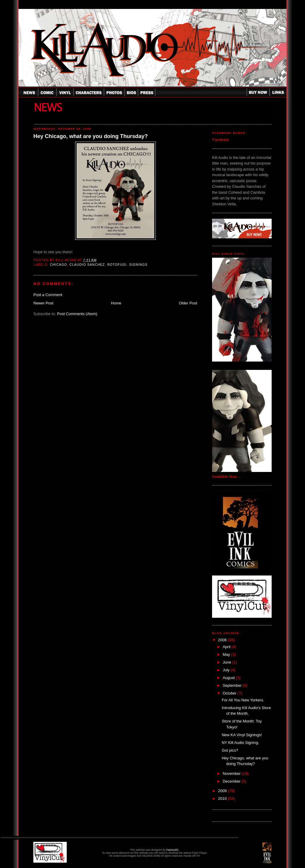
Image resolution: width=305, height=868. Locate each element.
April (227, 647)
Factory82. (173, 850)
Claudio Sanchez (87, 265)
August (229, 678)
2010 (223, 799)
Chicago (58, 265)
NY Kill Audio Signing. (240, 743)
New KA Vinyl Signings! (242, 735)
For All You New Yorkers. (243, 700)
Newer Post (43, 303)
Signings (138, 265)
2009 (223, 791)
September (233, 685)
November (232, 774)
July (227, 670)
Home (116, 303)
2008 (223, 640)
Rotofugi (117, 265)
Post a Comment (48, 295)
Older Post (188, 303)
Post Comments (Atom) (77, 314)
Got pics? (230, 750)
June (228, 662)
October (230, 693)
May (227, 654)
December (232, 781)
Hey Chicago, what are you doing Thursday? (91, 136)
